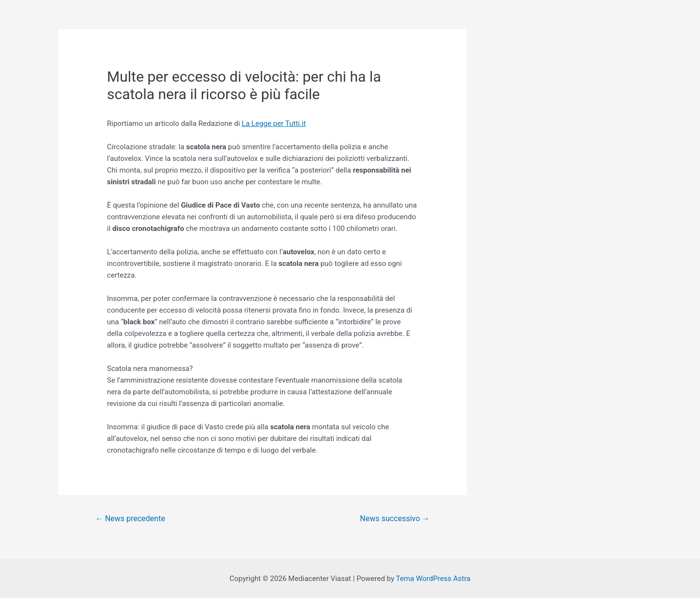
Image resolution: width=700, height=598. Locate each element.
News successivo (395, 519)
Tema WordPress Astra (433, 579)
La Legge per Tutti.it (274, 123)
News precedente (130, 519)
